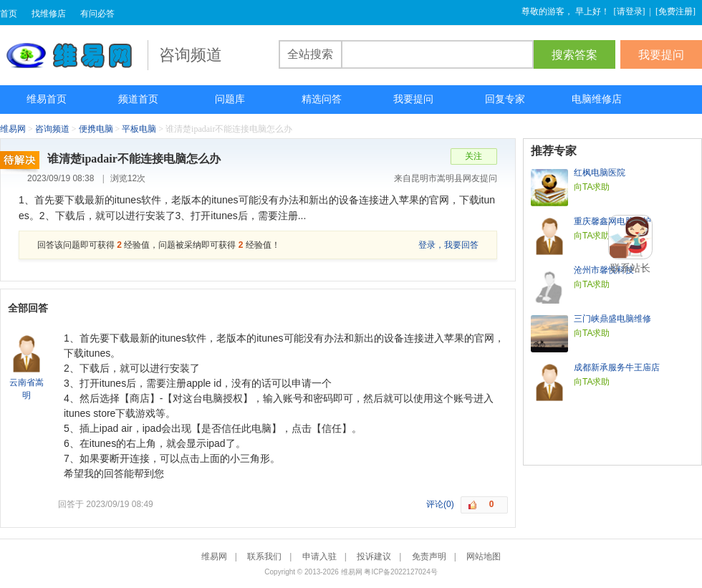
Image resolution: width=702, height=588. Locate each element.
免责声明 (429, 556)
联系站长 (630, 268)
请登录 (630, 11)
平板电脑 (139, 129)
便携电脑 (96, 129)
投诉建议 (374, 556)
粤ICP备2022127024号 (400, 572)
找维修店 (49, 14)
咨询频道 (52, 129)
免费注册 (675, 11)
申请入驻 (319, 556)
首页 (9, 14)
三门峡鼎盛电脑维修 (612, 319)
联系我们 (264, 556)
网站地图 (484, 556)
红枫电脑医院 (600, 173)
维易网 (74, 55)
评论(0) (440, 504)
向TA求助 (592, 187)
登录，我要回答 (448, 245)
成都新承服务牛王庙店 (617, 367)
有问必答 (97, 14)
